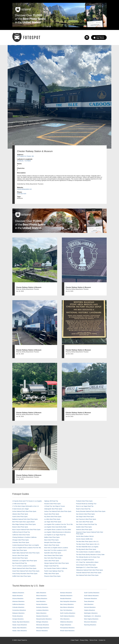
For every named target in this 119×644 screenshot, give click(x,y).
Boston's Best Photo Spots (20, 527)
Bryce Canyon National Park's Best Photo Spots (26, 530)
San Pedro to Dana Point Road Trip (86, 524)
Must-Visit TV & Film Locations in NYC (55, 550)
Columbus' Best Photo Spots (21, 542)
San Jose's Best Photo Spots (85, 522)
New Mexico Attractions (67, 607)
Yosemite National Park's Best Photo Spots (89, 573)
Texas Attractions (89, 601)
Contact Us (102, 640)
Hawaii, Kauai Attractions (20, 625)
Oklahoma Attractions (66, 622)
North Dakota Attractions (67, 616)
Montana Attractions (66, 593)
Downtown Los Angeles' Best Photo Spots (25, 561)
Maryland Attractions (42, 616)
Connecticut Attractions (19, 610)
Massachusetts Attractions (44, 619)
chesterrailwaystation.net (24, 189)
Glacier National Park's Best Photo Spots (24, 568)
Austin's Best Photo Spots (20, 517)
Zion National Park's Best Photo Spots (87, 575)
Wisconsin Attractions (90, 622)
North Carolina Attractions (68, 613)
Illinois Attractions (41, 596)
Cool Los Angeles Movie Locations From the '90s (27, 548)
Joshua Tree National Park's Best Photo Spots (58, 511)
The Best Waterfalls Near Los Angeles (87, 547)
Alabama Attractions (18, 593)
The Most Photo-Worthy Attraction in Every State (90, 555)
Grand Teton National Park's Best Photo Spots (26, 571)
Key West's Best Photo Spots (53, 517)
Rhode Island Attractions (67, 631)
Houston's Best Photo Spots (52, 504)
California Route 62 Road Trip (21, 532)
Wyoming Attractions (90, 625)
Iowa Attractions (41, 601)
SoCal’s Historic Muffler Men (84, 539)
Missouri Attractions (42, 631)
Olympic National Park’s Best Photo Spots (56, 563)
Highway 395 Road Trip (51, 501)
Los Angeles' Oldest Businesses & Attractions (57, 532)
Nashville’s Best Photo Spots (53, 553)
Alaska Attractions (18, 596)
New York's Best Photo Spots (53, 558)
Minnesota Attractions (43, 625)
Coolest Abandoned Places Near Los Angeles (26, 545)
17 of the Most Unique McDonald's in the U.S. (26, 506)
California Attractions (18, 604)
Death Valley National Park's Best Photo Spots (26, 553)
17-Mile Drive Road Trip (19, 504)
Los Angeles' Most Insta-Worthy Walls (55, 527)
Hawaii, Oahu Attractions (20, 631)
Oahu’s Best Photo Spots (52, 561)
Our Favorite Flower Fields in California (56, 568)
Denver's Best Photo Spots (20, 555)
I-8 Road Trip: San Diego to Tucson (55, 506)
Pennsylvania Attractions (67, 628)
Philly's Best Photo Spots (52, 574)
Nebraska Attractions (66, 596)
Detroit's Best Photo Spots (20, 558)
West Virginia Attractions (91, 619)
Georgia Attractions (18, 619)
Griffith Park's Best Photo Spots (22, 576)
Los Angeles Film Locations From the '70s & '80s (58, 524)
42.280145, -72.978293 (24, 161)
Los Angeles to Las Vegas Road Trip (55, 535)
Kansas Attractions (42, 604)
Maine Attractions (41, 613)
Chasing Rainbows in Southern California (24, 537)
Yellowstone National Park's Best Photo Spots (89, 570)
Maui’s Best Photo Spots (51, 540)
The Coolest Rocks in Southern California (88, 552)
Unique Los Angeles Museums (85, 560)
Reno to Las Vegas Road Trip (85, 506)
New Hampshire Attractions (68, 601)
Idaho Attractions (41, 593)
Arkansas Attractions (18, 601)
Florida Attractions (18, 616)
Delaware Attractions (18, 613)
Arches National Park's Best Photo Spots (24, 511)
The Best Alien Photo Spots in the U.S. (87, 542)
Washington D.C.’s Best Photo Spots (87, 567)
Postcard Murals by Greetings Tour (86, 504)
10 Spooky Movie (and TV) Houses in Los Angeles (27, 501)
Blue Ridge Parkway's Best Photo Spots (24, 524)
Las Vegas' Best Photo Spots (53, 522)
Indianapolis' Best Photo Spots (53, 509)
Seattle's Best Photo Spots (84, 527)
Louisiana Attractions (42, 610)
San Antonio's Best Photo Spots (85, 514)
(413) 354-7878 (22, 194)
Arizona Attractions (18, 599)
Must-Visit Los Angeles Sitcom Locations (56, 548)
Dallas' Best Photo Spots (20, 550)
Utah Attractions (89, 604)
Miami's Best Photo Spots (52, 545)
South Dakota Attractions (91, 596)
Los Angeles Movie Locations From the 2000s (58, 530)
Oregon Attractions (66, 625)
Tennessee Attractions (91, 599)
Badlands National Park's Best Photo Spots (25, 519)
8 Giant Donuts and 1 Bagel (20, 509)
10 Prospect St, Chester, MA (25, 156)
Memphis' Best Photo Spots (52, 542)
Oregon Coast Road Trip (51, 566)
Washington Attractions (91, 613)
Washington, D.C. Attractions (93, 616)
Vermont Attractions (90, 607)
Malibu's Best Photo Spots (52, 537)
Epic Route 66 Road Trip (20, 563)
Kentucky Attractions (42, 607)
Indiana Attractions (42, 599)
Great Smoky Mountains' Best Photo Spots (25, 574)
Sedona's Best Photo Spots (84, 530)
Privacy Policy (84, 640)
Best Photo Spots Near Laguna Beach (24, 522)
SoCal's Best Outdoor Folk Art (85, 536)
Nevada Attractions (66, 599)
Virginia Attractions (90, 610)
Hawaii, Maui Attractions (19, 628)
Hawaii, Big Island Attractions (21, 622)
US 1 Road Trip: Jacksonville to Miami (87, 562)
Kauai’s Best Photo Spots (52, 514)
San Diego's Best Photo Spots (85, 517)
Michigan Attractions (42, 622)
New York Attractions (66, 610)
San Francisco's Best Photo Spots (86, 519)
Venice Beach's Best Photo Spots (86, 565)
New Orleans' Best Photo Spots (53, 555)
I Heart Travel (74, 640)
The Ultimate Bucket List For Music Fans (88, 557)
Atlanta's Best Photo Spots (20, 514)
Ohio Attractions (65, 619)
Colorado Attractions (18, 607)
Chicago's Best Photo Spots (21, 540)
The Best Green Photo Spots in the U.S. (88, 544)
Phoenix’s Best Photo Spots (52, 576)
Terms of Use (93, 640)
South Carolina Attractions (92, 593)
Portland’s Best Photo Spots (84, 501)
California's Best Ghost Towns (21, 535)
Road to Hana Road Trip (83, 509)
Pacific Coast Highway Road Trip (54, 571)
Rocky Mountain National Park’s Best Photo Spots (91, 511)
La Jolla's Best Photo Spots (52, 519)
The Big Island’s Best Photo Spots (86, 549)
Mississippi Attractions (43, 628)
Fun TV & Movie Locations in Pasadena (24, 566)
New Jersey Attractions (67, 604)
